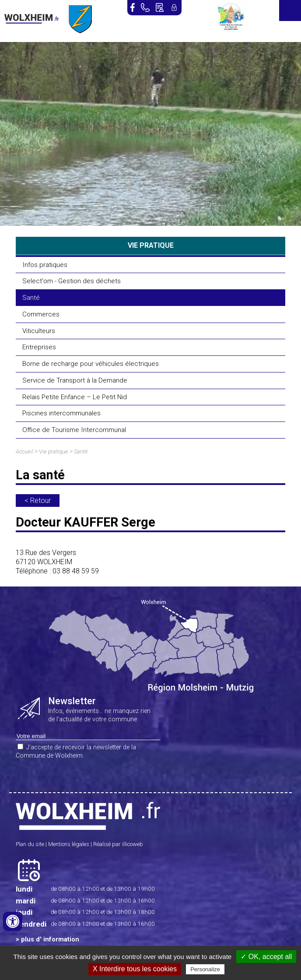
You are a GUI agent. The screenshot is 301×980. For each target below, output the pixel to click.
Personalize (205, 969)
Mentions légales (69, 844)
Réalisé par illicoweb (118, 844)
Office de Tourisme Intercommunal (74, 430)
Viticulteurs (39, 331)
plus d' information (50, 940)
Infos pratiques (45, 265)
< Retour (38, 501)
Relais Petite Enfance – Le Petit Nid (75, 397)
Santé (31, 298)
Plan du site (30, 844)
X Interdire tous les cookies (135, 969)
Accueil (24, 451)
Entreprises (39, 347)
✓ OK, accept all (266, 957)
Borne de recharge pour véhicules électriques (91, 364)
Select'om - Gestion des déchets (72, 281)
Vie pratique (54, 451)
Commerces (41, 314)
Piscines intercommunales (61, 413)
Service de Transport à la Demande (75, 380)
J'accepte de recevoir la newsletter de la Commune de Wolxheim (76, 752)
